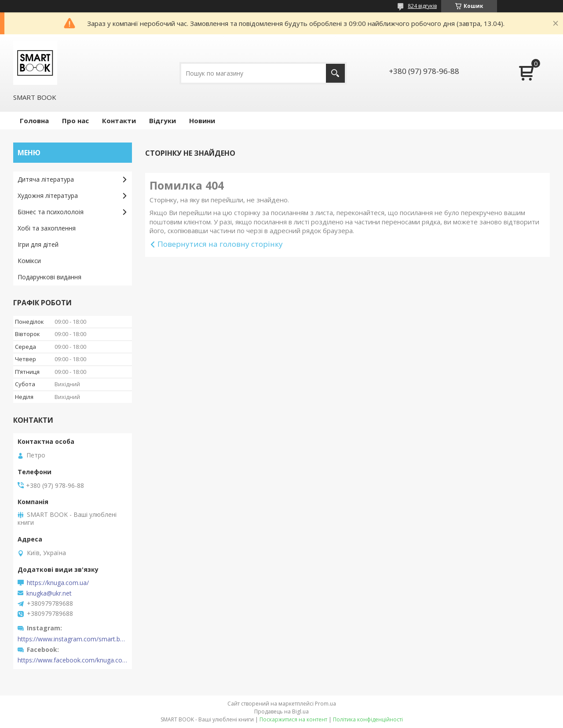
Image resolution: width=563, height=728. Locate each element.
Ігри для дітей (38, 244)
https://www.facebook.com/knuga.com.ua (73, 660)
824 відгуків (422, 6)
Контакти (119, 121)
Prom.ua (325, 704)
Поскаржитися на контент (293, 719)
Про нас (75, 121)
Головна (34, 121)
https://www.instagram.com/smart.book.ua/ (73, 639)
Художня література (48, 196)
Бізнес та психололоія (51, 212)
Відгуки (163, 121)
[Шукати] (335, 73)
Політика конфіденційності (368, 719)
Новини (202, 121)
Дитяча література (46, 179)
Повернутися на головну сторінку (220, 244)
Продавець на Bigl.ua (281, 712)
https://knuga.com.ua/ (58, 583)
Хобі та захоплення (47, 228)
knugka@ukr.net (49, 593)
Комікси (29, 261)
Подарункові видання (49, 277)
